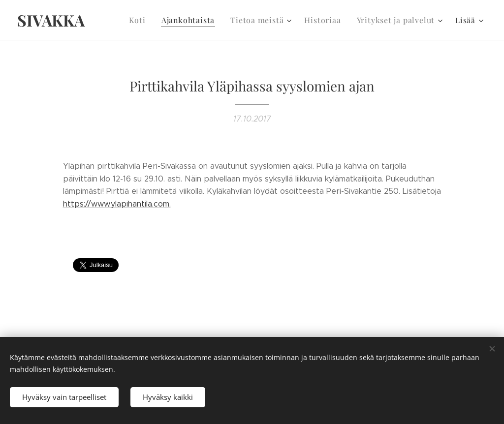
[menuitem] (150, 20)
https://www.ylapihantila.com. (117, 204)
